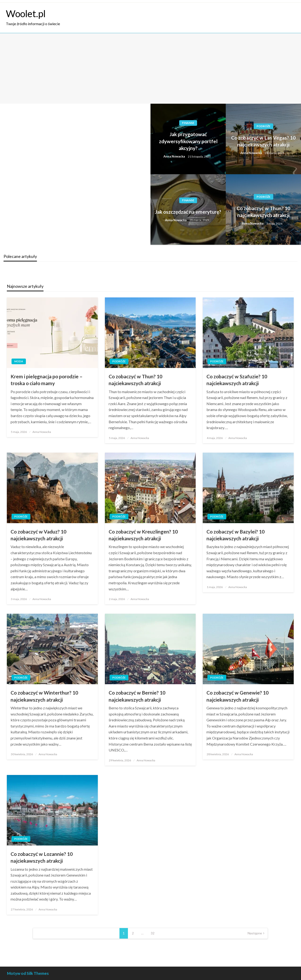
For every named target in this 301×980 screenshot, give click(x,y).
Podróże (263, 126)
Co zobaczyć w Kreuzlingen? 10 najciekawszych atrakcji (143, 535)
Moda (19, 361)
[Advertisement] (150, 68)
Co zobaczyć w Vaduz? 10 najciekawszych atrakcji (38, 535)
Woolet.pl (26, 14)
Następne (255, 933)
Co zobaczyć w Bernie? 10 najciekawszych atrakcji (137, 696)
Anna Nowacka (174, 156)
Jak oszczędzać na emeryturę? (188, 212)
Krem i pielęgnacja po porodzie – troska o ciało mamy (47, 380)
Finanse (188, 123)
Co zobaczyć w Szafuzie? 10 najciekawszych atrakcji (237, 380)
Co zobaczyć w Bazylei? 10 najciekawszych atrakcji (236, 535)
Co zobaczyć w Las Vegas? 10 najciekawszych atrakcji (263, 141)
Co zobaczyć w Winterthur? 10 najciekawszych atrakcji (44, 696)
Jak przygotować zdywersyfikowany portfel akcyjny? (188, 141)
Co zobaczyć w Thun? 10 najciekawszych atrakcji (263, 212)
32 (153, 933)
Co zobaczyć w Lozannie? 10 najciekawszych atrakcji (42, 857)
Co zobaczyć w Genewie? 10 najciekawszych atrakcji (238, 696)
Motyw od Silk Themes (28, 973)
